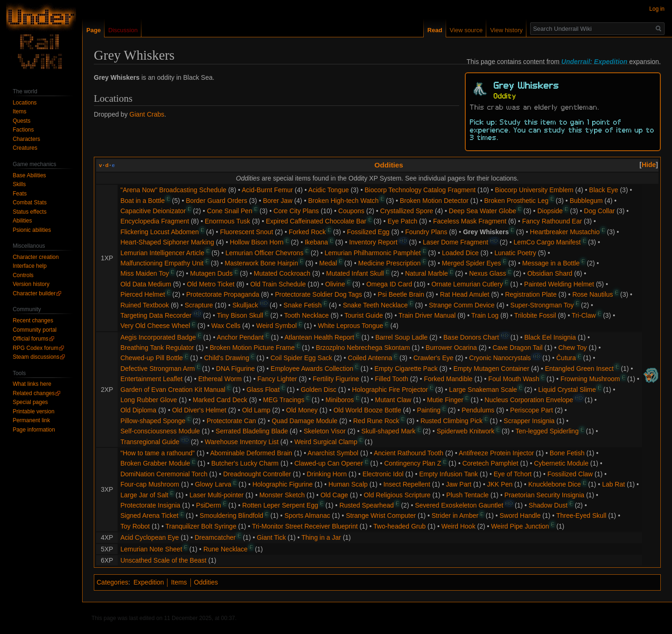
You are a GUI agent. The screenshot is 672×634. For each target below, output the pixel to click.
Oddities (389, 165)
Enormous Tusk (227, 221)
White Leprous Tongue (350, 326)
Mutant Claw (393, 400)
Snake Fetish (303, 305)
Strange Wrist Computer (381, 516)
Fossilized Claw (570, 474)
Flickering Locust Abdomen (160, 232)
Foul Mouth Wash (514, 379)
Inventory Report (373, 242)
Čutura (566, 358)
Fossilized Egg (368, 232)
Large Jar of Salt (144, 495)
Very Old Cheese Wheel (155, 326)
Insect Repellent (406, 484)
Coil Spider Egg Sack (301, 358)
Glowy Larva (213, 484)
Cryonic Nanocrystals (500, 358)
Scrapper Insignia (529, 421)
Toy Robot (135, 526)
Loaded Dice (460, 253)
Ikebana (316, 242)
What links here (32, 384)
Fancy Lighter (277, 379)
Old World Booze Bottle (367, 410)
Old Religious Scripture (397, 495)
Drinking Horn (327, 474)
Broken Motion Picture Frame (252, 348)
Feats (20, 194)
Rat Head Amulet (465, 294)
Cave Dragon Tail (517, 348)
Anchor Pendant (240, 337)
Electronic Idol (383, 474)
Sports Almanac (307, 516)
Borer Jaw (277, 201)
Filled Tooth (391, 379)
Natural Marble (427, 273)
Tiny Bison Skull (240, 315)
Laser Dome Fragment (455, 242)
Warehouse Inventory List (242, 442)
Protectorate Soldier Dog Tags (318, 294)
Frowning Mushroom (590, 379)
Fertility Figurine (336, 379)
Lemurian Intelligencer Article (162, 253)
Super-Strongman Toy (542, 305)
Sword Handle (520, 516)
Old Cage (334, 495)
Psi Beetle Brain (401, 294)
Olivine (335, 284)
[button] (649, 165)
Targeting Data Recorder (156, 315)
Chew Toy (572, 348)
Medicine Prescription (390, 263)
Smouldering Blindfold (231, 516)
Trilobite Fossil (535, 315)
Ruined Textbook (145, 305)
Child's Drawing (227, 358)
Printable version (33, 411)
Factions (23, 130)
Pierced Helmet (143, 294)
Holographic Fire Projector (390, 390)
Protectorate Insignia (150, 505)
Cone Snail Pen (229, 211)
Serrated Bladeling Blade (252, 431)
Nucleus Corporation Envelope (529, 400)
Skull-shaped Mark (388, 431)
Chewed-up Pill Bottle (152, 358)
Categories (112, 582)
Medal (328, 263)
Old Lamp (256, 410)
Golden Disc (318, 390)
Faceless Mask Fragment (470, 221)
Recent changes (33, 320)
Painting (429, 410)
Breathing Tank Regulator (157, 348)
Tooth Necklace (307, 315)
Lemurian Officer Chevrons (264, 253)
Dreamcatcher (215, 537)
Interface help (30, 266)
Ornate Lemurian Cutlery (467, 284)
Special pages (30, 402)
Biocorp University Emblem (534, 190)
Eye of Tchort (513, 474)
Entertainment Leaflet (151, 379)
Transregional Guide (150, 442)
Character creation (36, 257)
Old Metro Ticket (211, 284)
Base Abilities (29, 175)
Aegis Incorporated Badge (158, 337)
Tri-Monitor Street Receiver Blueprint (305, 526)
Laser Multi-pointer (217, 495)
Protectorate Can (231, 421)
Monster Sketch (282, 495)
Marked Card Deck (220, 400)
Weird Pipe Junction (520, 526)
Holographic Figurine (283, 484)
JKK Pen (500, 484)
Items (179, 582)
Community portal (35, 330)
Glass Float (263, 390)
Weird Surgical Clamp (326, 442)
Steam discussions (36, 357)
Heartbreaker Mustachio (565, 232)
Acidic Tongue (329, 190)
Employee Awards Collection (312, 369)
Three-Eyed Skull (581, 516)
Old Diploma (138, 410)
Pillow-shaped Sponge (153, 421)
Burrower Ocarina (451, 348)
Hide (649, 165)
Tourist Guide (364, 315)
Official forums (30, 339)
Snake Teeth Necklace (375, 305)
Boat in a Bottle (143, 201)
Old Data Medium (146, 284)
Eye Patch (402, 221)
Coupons (351, 211)
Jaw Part (459, 484)
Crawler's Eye (434, 358)
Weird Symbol (276, 326)
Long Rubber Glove (149, 400)
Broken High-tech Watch (343, 201)
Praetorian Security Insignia (544, 495)
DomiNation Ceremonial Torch (164, 474)
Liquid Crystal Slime (567, 390)
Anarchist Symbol (333, 453)
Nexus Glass (487, 273)
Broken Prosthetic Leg (517, 201)
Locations (24, 103)
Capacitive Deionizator (153, 211)
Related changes (34, 393)
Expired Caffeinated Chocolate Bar (316, 221)
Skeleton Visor (325, 431)
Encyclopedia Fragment (155, 221)
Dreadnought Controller (257, 474)
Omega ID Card (389, 284)
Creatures (25, 148)
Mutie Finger (445, 400)
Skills (19, 184)
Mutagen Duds (211, 273)
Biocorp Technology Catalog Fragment (420, 190)
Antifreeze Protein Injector (496, 453)
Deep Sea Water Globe (483, 211)
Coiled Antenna (370, 358)
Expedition (149, 582)
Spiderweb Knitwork (466, 431)
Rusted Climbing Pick (451, 421)
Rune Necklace (226, 549)
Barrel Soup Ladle (401, 337)
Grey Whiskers (486, 232)
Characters (26, 139)
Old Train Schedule (278, 284)
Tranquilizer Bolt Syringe (201, 526)
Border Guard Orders (217, 201)
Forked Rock (307, 232)
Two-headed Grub (399, 526)
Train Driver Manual (427, 315)
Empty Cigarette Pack (406, 369)
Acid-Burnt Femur (267, 190)
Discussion (123, 30)
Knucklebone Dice (555, 484)
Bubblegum (586, 201)
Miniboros (340, 400)
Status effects (30, 212)
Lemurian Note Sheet (151, 549)
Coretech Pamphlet (490, 463)
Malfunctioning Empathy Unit (162, 263)
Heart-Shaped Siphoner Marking (167, 242)
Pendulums (478, 410)
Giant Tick (271, 537)
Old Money (302, 410)
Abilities (22, 221)
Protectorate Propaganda (223, 294)
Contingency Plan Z (413, 463)
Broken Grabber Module (155, 463)
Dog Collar (599, 211)
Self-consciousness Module (160, 431)
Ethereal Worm (220, 379)
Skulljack (245, 305)
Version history (31, 284)
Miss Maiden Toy (145, 273)
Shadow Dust (548, 505)
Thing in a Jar (321, 537)
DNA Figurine (235, 369)
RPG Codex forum (35, 348)
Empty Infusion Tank (448, 474)
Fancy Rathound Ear (552, 221)
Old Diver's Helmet (199, 410)
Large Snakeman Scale (483, 390)
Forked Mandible (448, 379)
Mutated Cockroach (282, 273)
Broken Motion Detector (434, 201)
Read (435, 30)
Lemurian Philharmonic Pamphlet (373, 253)
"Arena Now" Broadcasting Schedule (173, 190)
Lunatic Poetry (515, 253)
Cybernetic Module (561, 463)
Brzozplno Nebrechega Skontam (363, 348)
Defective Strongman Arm (158, 369)
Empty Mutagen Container (491, 369)
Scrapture (199, 305)
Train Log (485, 315)
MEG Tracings (283, 400)
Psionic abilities (32, 230)
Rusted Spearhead (367, 505)
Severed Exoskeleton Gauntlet (459, 505)
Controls (23, 275)
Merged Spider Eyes (472, 263)
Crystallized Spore (407, 211)
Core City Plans (296, 211)
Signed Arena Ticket (150, 516)
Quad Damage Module (304, 421)
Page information (34, 430)
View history (506, 30)
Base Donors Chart (471, 337)
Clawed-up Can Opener (329, 463)
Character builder (34, 293)
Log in (657, 9)
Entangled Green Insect (579, 369)
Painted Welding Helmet (559, 284)
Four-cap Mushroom (150, 484)
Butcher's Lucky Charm (245, 463)
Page (94, 30)
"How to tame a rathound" (157, 453)
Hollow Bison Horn (256, 242)
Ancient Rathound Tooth (409, 453)
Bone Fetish (567, 453)
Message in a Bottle (551, 263)
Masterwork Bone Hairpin (262, 263)
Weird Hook (458, 526)
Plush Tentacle (467, 495)
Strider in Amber (455, 516)
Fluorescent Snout (246, 232)
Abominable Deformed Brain (251, 453)
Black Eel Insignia (550, 337)
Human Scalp (348, 484)
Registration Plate (531, 294)
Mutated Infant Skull (355, 273)
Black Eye (603, 190)
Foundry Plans (426, 232)
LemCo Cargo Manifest (547, 242)
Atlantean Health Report (319, 337)
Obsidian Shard (550, 273)
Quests (21, 121)
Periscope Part (532, 410)
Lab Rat (613, 484)
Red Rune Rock (376, 421)
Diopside (550, 211)
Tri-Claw (584, 315)
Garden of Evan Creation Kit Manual (173, 390)
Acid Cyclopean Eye (150, 537)
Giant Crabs (147, 114)
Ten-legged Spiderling (547, 431)
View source (466, 30)
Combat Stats (30, 202)
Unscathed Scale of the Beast (163, 560)
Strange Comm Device (462, 305)
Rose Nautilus (592, 294)
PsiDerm (209, 505)
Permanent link (31, 420)
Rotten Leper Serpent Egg (280, 505)
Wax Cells (226, 326)
